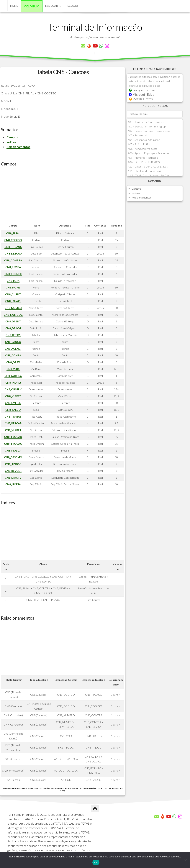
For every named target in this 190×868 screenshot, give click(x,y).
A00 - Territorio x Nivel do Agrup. (146, 122)
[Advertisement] (63, 195)
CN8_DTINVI (13, 328)
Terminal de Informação (95, 27)
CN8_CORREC (13, 376)
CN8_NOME (13, 287)
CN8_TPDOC (13, 464)
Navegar (51, 6)
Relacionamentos (18, 147)
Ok (96, 863)
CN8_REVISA (13, 267)
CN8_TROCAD (13, 437)
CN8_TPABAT (13, 417)
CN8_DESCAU (13, 253)
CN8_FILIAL (13, 233)
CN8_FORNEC (13, 274)
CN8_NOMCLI (13, 308)
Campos (12, 137)
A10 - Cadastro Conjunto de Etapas (148, 166)
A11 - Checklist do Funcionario (145, 171)
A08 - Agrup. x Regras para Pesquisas (149, 153)
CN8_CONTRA (13, 260)
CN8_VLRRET (13, 430)
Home (14, 6)
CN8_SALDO (13, 410)
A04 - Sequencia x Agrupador (144, 140)
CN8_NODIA (13, 484)
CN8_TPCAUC (13, 247)
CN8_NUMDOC (13, 315)
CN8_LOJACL (13, 301)
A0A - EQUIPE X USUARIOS (144, 162)
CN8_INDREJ (13, 383)
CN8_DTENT (13, 321)
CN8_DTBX (13, 362)
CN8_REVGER (13, 471)
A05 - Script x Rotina (139, 144)
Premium (32, 6)
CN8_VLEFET (13, 396)
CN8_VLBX (13, 369)
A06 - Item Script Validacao (143, 149)
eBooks (73, 6)
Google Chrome (142, 90)
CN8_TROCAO (13, 444)
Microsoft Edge (141, 95)
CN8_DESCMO (13, 457)
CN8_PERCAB (13, 423)
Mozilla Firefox (141, 99)
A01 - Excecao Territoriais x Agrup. (147, 126)
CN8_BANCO (13, 342)
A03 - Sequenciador (139, 135)
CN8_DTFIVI (13, 335)
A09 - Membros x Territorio (143, 158)
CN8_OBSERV (13, 389)
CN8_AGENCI (13, 349)
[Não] (185, 860)
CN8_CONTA (13, 355)
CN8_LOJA (13, 281)
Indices (11, 142)
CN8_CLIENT (13, 294)
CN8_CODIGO (13, 240)
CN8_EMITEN (13, 403)
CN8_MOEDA (13, 451)
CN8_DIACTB (13, 478)
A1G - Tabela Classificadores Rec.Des (149, 175)
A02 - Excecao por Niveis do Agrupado (149, 131)
